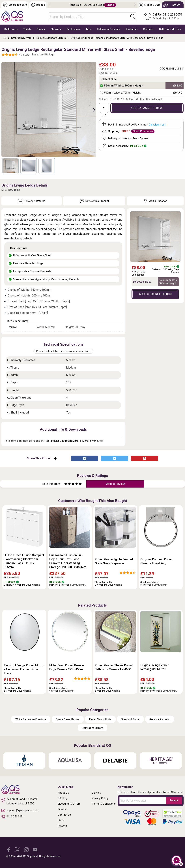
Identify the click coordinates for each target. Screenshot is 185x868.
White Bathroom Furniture (31, 719)
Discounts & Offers (69, 804)
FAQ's (61, 820)
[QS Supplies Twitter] (17, 849)
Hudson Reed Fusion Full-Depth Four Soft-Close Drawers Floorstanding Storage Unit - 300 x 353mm (68, 561)
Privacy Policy (100, 798)
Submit (174, 800)
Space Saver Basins (68, 719)
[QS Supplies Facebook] (9, 849)
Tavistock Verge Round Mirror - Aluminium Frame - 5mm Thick (24, 669)
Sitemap (63, 809)
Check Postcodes (143, 131)
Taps (89, 29)
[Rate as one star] (66, 484)
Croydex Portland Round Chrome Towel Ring (156, 561)
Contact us (64, 815)
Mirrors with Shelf (93, 441)
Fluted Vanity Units (100, 719)
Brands (38, 5)
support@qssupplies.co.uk (20, 810)
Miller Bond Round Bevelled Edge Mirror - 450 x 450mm (67, 667)
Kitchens (148, 29)
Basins (41, 29)
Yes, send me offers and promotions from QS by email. (152, 792)
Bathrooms (11, 29)
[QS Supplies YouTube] (35, 849)
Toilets (27, 29)
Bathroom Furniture (109, 29)
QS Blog (62, 798)
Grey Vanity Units (160, 719)
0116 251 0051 (13, 817)
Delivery (96, 793)
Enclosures (73, 29)
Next (135, 5)
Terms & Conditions (104, 804)
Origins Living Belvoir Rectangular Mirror (154, 667)
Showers (56, 29)
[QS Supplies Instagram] (26, 849)
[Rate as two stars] (68, 484)
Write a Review (115, 484)
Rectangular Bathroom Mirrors (63, 441)
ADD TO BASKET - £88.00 (147, 108)
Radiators (132, 29)
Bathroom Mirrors (170, 29)
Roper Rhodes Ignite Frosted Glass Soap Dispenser (114, 561)
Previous (50, 5)
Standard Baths (130, 719)
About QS (63, 793)
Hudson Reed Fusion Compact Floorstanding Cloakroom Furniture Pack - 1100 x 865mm (24, 561)
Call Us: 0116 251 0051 (168, 15)
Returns (62, 826)
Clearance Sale (15, 5)
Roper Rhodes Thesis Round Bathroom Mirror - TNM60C (114, 667)
